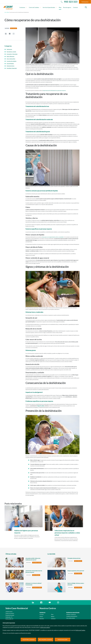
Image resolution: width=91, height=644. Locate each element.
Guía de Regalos (10, 63)
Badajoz (53, 616)
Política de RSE (9, 619)
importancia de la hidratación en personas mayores (54, 90)
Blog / (8, 12)
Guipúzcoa (53, 619)
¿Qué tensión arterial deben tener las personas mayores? (34, 571)
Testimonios (9, 49)
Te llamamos (85, 2)
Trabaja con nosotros (10, 613)
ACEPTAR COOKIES (29, 640)
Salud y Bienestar (10, 56)
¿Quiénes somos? (9, 611)
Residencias (42, 612)
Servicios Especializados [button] (50, 7)
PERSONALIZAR (62, 640)
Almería (41, 616)
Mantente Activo (10, 66)
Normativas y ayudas (11, 52)
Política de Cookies (80, 630)
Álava (52, 614)
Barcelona (42, 619)
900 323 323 (69, 2)
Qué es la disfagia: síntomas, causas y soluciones (76, 584)
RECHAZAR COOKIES (45, 640)
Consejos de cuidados (12, 61)
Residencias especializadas (73, 612)
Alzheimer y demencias (71, 614)
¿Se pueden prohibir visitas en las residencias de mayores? (33, 559)
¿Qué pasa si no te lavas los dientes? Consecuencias (34, 584)
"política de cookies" (45, 627)
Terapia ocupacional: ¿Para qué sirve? (76, 571)
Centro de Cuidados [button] (35, 7)
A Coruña (42, 614)
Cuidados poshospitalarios (72, 616)
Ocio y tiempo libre (11, 59)
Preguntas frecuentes (10, 615)
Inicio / (6, 12)
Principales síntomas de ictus (74, 558)
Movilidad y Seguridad (12, 68)
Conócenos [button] (23, 7)
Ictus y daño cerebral (71, 618)
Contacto (75, 7)
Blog (60, 7)
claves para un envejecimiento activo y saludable (53, 237)
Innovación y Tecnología (12, 54)
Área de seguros (67, 7)
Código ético (8, 617)
